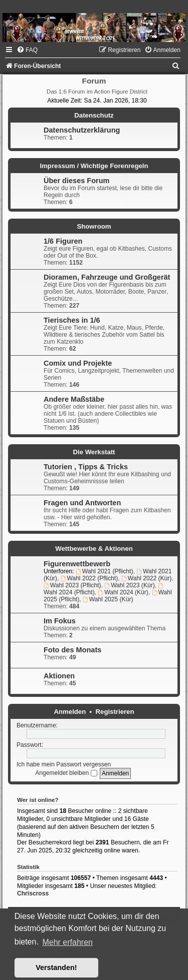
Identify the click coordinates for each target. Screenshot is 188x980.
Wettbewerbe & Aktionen (94, 549)
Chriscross (33, 893)
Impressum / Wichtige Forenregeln (94, 166)
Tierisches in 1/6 (72, 320)
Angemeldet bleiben (66, 773)
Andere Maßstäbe (74, 399)
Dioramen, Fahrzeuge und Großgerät (107, 277)
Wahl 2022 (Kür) (146, 578)
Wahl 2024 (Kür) (123, 592)
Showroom (94, 226)
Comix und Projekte (78, 363)
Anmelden (70, 712)
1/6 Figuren (63, 241)
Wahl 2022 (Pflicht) (89, 578)
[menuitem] (27, 50)
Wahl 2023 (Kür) (129, 585)
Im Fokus (60, 621)
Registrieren (115, 712)
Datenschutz (94, 115)
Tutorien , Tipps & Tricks (86, 467)
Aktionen (59, 676)
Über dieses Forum (76, 181)
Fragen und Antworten (82, 503)
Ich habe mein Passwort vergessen (64, 764)
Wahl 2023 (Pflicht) (72, 585)
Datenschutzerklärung (82, 130)
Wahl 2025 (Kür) (108, 599)
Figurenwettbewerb (77, 564)
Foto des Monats (72, 650)
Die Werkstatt (94, 452)
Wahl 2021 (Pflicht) (105, 571)
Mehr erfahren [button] (67, 942)
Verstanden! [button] (56, 967)
